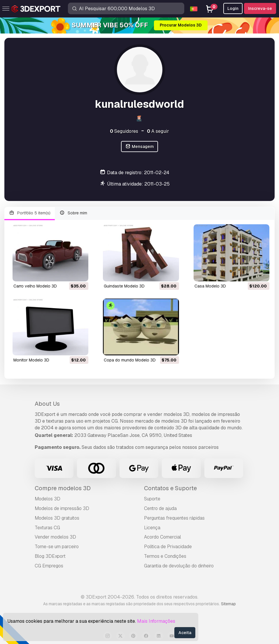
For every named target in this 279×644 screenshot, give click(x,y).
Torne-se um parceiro (57, 547)
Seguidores (124, 131)
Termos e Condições (165, 556)
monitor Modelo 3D (31, 360)
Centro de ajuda (160, 508)
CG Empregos (49, 566)
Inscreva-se (260, 8)
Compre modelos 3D (63, 488)
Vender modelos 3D (55, 537)
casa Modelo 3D (210, 286)
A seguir (158, 131)
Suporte (152, 499)
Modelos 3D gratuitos (57, 518)
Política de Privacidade (168, 547)
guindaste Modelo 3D (124, 286)
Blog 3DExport (50, 556)
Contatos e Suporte (170, 488)
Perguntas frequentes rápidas (174, 518)
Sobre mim (73, 213)
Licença (152, 528)
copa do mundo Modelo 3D (130, 360)
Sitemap (228, 604)
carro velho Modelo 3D (35, 286)
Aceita (185, 633)
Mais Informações (156, 621)
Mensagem (139, 147)
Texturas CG (47, 528)
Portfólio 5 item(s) (30, 213)
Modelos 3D (48, 499)
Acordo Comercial (163, 537)
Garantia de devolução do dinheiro (179, 566)
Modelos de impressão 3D (62, 508)
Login (233, 8)
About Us (47, 404)
